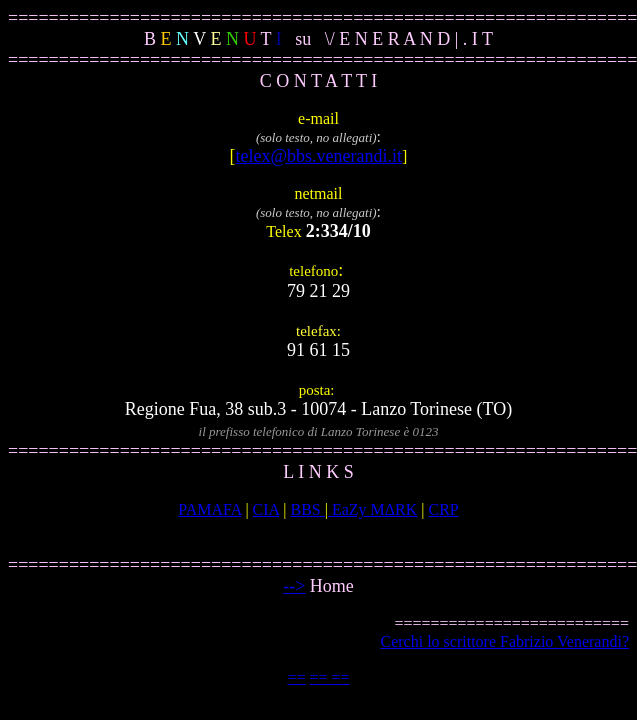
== (296, 677)
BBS (307, 509)
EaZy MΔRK (372, 509)
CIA (266, 509)
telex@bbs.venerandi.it (319, 156)
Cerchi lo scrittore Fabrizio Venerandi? (504, 641)
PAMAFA (209, 509)
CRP (444, 509)
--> (294, 586)
